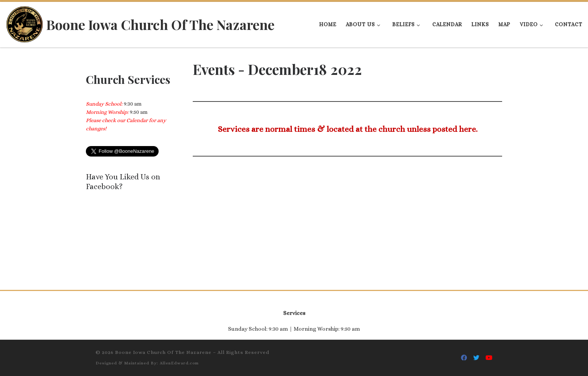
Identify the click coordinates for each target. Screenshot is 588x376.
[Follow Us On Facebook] (464, 358)
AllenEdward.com (179, 363)
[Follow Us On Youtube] (489, 358)
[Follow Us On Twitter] (476, 358)
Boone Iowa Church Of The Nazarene (163, 352)
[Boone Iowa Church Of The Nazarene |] (25, 22)
